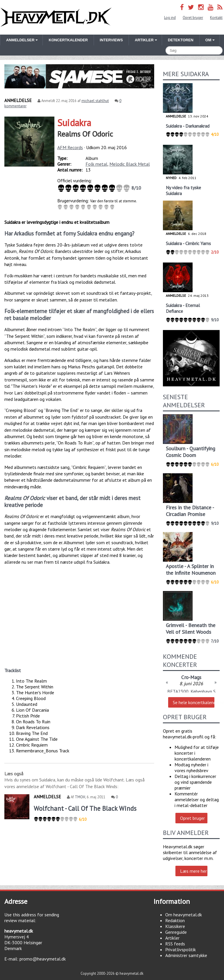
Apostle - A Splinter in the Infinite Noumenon (191, 570)
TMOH (80, 797)
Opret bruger (193, 18)
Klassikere (175, 926)
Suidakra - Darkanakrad (188, 126)
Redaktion (175, 920)
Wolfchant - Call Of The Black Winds (85, 808)
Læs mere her (193, 871)
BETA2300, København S (191, 691)
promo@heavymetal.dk (43, 959)
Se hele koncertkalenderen (193, 702)
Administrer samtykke (186, 955)
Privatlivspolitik (181, 949)
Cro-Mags (191, 677)
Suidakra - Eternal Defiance (183, 308)
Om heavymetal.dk (184, 915)
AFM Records (70, 147)
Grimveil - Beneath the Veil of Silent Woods (191, 629)
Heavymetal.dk (56, 17)
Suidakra (74, 123)
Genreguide (176, 932)
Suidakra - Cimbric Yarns (188, 243)
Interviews (111, 40)
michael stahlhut (95, 101)
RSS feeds (175, 944)
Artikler (172, 938)
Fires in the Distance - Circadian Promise (190, 511)
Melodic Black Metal (130, 164)
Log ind (170, 18)
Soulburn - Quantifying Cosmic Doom (191, 452)
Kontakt (216, 18)
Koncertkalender (68, 40)
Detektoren (181, 40)
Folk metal (96, 164)
